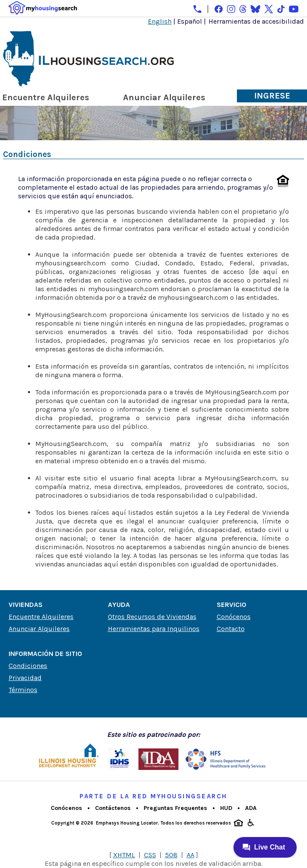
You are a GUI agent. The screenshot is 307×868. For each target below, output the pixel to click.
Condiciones (28, 666)
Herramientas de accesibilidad (256, 21)
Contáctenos (113, 808)
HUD (226, 808)
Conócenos (234, 617)
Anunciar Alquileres (164, 97)
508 (171, 855)
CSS (150, 855)
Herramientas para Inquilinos (154, 629)
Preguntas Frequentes (175, 808)
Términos (23, 690)
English (160, 21)
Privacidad (25, 678)
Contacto (231, 629)
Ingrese (272, 96)
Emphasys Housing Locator (127, 823)
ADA (251, 808)
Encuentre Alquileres (46, 97)
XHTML (124, 855)
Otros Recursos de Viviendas (152, 617)
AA (190, 855)
